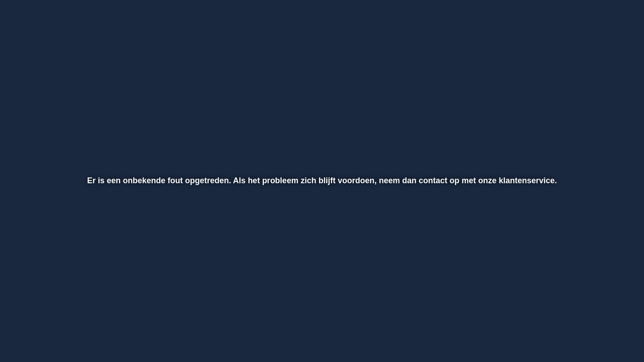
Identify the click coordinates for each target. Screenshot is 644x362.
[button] (36, 332)
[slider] (321, 313)
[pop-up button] (588, 332)
